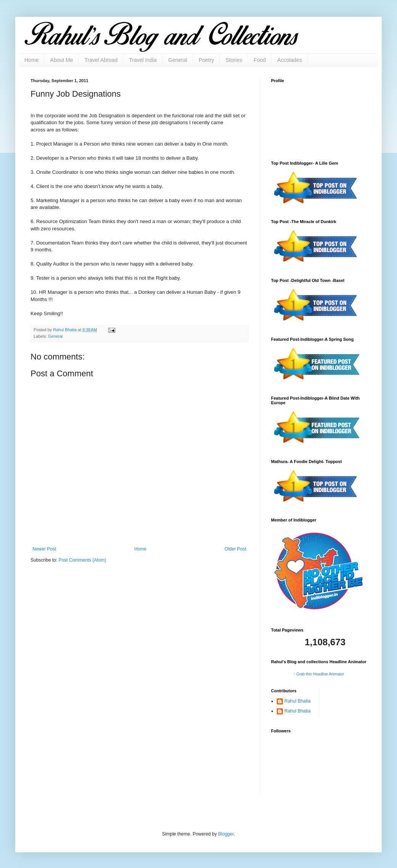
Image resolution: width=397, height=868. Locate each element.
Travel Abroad (101, 60)
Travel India (143, 60)
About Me (61, 60)
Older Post (235, 549)
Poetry (206, 60)
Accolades (290, 60)
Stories (234, 60)
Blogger (226, 834)
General (178, 60)
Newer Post (44, 549)
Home (31, 60)
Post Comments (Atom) (82, 560)
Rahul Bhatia (298, 701)
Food (260, 60)
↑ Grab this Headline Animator (319, 674)
